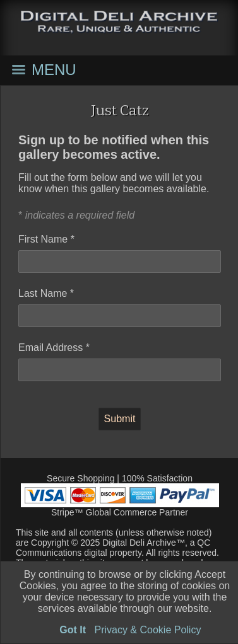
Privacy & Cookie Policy (147, 630)
